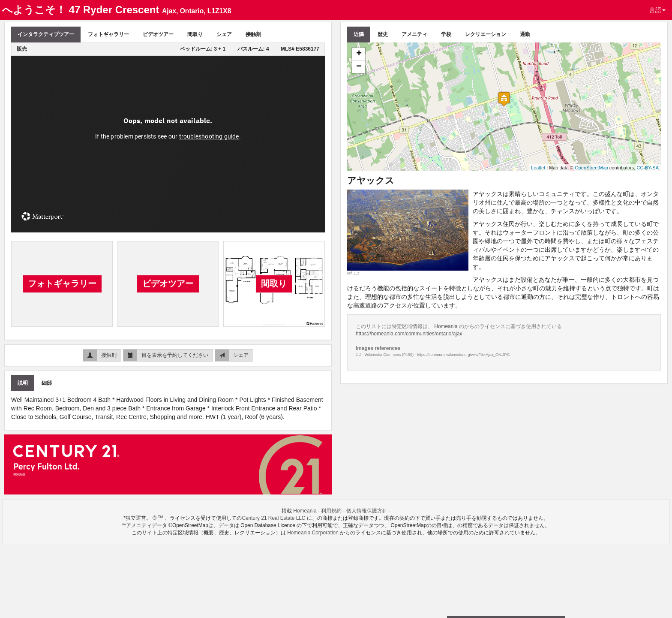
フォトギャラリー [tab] (108, 34)
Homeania (447, 326)
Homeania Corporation (313, 533)
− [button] (359, 67)
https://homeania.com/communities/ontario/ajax (409, 334)
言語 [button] (657, 10)
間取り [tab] (195, 34)
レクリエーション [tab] (486, 34)
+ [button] (359, 54)
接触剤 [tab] (253, 34)
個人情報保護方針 (367, 511)
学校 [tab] (446, 34)
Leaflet (538, 168)
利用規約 (331, 511)
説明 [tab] (23, 383)
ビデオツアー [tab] (158, 34)
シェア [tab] (224, 34)
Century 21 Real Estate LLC (274, 518)
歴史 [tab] (383, 34)
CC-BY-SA (648, 168)
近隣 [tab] (359, 34)
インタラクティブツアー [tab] (46, 34)
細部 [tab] (47, 383)
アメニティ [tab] (414, 34)
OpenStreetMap (591, 168)
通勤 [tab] (525, 34)
